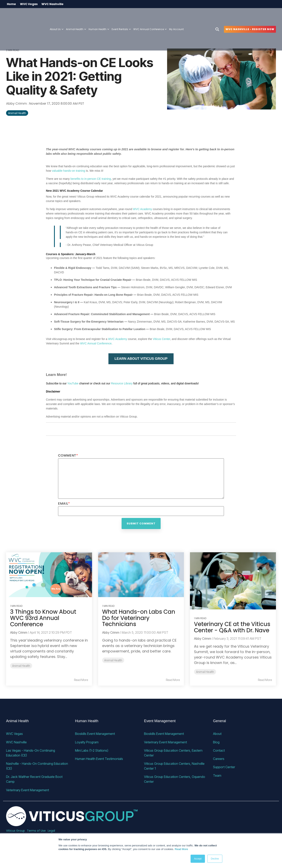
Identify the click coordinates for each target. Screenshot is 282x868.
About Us (57, 15)
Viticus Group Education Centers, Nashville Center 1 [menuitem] (175, 766)
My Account (176, 15)
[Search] (217, 16)
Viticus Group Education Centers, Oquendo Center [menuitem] (175, 779)
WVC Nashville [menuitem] (53, 4)
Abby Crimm (17, 104)
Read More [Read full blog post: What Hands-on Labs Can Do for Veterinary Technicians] (173, 680)
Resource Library (122, 383)
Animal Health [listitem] (21, 666)
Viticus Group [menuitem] (15, 830)
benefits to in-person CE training (91, 179)
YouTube (73, 383)
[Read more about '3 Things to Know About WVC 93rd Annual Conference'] (49, 575)
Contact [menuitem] (219, 750)
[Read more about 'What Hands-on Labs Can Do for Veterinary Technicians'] (141, 575)
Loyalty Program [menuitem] (87, 742)
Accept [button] (198, 859)
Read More (181, 849)
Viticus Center (161, 339)
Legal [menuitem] (51, 830)
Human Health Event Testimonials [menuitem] (99, 759)
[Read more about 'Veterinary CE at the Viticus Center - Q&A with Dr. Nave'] (233, 581)
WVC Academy (142, 209)
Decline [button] (215, 859)
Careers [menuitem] (219, 759)
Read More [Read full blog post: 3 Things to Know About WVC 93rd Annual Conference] (81, 680)
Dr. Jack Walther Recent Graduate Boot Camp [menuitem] (35, 779)
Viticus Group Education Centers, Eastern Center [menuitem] (174, 753)
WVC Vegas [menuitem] (29, 4)
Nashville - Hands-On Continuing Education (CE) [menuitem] (37, 766)
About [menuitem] (217, 734)
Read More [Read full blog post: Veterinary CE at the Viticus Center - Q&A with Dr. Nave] (265, 680)
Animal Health (17, 113)
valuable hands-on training (69, 171)
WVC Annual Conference (150, 15)
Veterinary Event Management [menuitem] (28, 790)
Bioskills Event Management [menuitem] (95, 734)
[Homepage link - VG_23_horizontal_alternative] (72, 824)
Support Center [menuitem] (224, 767)
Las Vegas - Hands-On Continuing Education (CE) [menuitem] (31, 753)
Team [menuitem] (217, 775)
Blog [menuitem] (216, 742)
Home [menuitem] (12, 4)
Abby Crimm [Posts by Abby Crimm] (19, 633)
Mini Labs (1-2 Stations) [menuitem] (92, 750)
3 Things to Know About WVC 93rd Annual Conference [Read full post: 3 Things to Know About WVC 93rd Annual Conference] (43, 618)
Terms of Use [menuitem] (36, 830)
